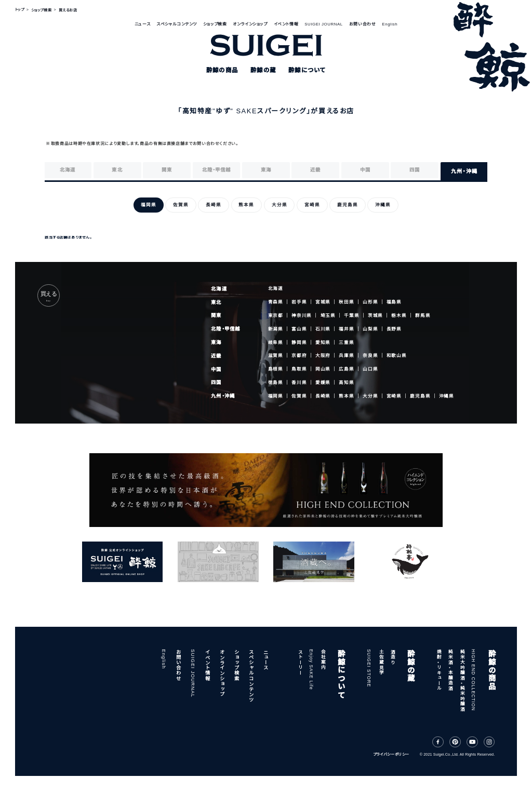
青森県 (276, 302)
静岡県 (299, 342)
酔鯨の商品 (491, 670)
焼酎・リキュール (438, 670)
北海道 (219, 289)
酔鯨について (341, 674)
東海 (216, 342)
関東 (216, 315)
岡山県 (323, 369)
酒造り (392, 657)
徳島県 (276, 383)
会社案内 (323, 660)
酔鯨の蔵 (410, 665)
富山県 (299, 329)
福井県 (346, 329)
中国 (216, 370)
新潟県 (276, 329)
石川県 (323, 329)
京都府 (299, 356)
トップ (20, 10)
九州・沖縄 (223, 396)
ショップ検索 (215, 24)
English (390, 24)
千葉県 (351, 315)
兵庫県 (346, 356)
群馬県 (423, 315)
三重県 (346, 342)
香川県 (299, 383)
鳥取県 (299, 369)
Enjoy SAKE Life (311, 670)
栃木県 (399, 315)
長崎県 (323, 396)
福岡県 (276, 396)
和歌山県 (397, 355)
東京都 (276, 315)
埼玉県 (328, 315)
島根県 (276, 369)
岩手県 (299, 302)
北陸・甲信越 (225, 329)
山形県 (370, 302)
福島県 (394, 302)
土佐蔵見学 (381, 662)
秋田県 (346, 302)
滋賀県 (276, 356)
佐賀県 (299, 396)
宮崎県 (394, 396)
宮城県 (323, 302)
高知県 (346, 383)
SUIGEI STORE (369, 668)
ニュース (142, 24)
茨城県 (375, 315)
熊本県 (346, 396)
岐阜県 (276, 342)
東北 (216, 302)
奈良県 (370, 356)
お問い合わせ (362, 24)
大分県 (370, 396)
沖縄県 (447, 396)
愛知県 (323, 342)
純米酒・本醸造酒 (450, 670)
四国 (216, 383)
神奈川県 (302, 315)
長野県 (394, 329)
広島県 (346, 369)
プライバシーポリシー (391, 755)
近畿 (216, 356)
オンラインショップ (250, 24)
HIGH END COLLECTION (473, 680)
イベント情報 (286, 24)
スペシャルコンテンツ (177, 24)
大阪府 (323, 356)
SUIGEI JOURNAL (324, 24)
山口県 (370, 369)
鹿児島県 (420, 396)
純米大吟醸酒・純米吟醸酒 (462, 680)
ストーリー (300, 662)
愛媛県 (323, 383)
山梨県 (370, 329)
